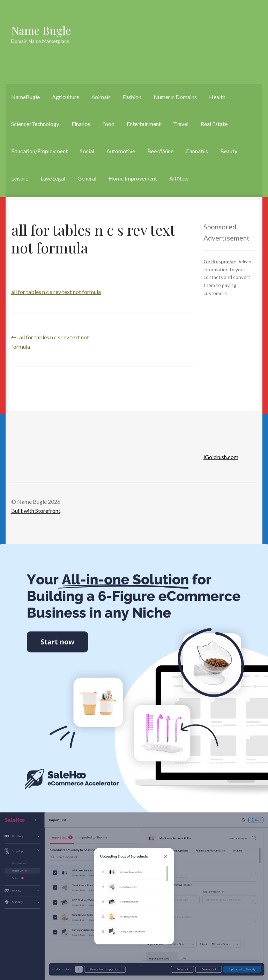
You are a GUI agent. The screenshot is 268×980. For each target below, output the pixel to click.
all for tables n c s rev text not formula (56, 292)
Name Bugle (41, 30)
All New (179, 178)
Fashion (132, 97)
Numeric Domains (175, 97)
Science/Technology (35, 124)
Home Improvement (133, 178)
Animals (101, 97)
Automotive (121, 151)
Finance (81, 124)
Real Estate (214, 124)
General (87, 178)
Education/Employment (39, 151)
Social (87, 151)
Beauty (229, 151)
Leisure (20, 178)
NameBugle (25, 97)
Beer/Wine (160, 151)
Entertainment (144, 124)
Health (217, 97)
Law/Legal (53, 178)
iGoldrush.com (221, 457)
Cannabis (197, 151)
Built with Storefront (36, 511)
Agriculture (66, 97)
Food (108, 124)
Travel (181, 124)
